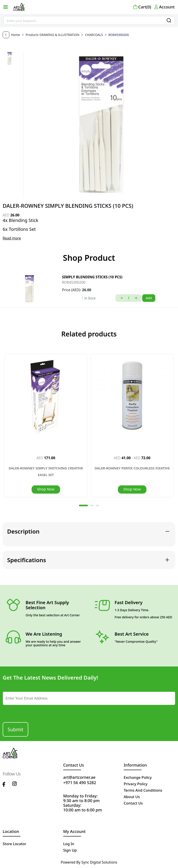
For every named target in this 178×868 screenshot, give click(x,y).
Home (16, 35)
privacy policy (137, 783)
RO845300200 (74, 282)
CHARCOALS (92, 35)
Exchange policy (139, 777)
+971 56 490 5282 (80, 782)
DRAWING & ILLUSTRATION (60, 35)
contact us (134, 803)
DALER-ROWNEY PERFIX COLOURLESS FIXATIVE (132, 468)
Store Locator (15, 843)
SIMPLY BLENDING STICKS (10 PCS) (92, 277)
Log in (69, 843)
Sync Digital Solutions (99, 862)
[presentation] (30, 711)
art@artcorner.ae (79, 777)
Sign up (71, 850)
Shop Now (46, 489)
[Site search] (89, 20)
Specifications (27, 560)
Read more (12, 238)
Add (149, 298)
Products (32, 35)
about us (132, 796)
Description (23, 531)
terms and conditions (145, 790)
